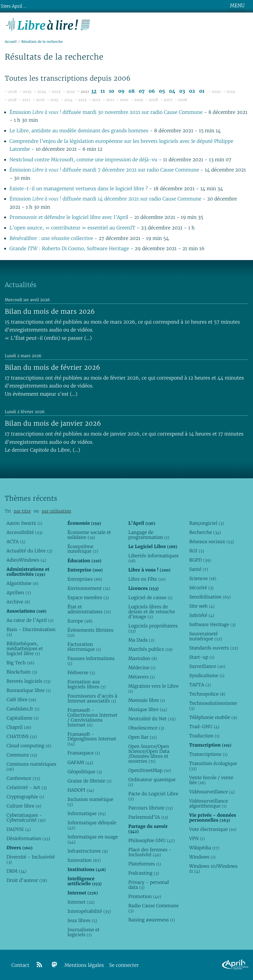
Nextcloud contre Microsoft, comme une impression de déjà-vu (84, 160)
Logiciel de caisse (150, 597)
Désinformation (28, 838)
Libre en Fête (147, 579)
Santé (199, 569)
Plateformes (144, 864)
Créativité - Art (27, 787)
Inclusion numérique (90, 802)
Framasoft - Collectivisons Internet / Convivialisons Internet (92, 717)
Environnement (89, 588)
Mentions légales (84, 965)
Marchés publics (150, 649)
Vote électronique (213, 829)
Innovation (84, 860)
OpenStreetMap (150, 770)
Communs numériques (31, 767)
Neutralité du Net (152, 719)
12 (94, 91)
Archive (18, 602)
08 (132, 91)
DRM (17, 871)
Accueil (11, 42)
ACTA (16, 542)
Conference (23, 778)
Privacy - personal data (148, 885)
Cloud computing (29, 746)
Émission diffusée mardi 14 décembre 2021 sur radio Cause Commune (105, 199)
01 (202, 91)
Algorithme (23, 583)
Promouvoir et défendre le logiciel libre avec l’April (69, 217)
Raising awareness (152, 920)
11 (103, 91)
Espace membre (88, 597)
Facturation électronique (84, 647)
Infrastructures (88, 851)
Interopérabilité (89, 911)
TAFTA (200, 685)
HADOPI (81, 790)
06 (152, 91)
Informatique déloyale (92, 825)
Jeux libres (83, 920)
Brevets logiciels (29, 681)
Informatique (87, 813)
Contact (20, 965)
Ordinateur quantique (152, 782)
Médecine (142, 668)
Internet (81, 902)
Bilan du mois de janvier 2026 (53, 423)
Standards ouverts (214, 648)
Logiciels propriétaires (153, 628)
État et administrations (89, 609)
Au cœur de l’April (30, 620)
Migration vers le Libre (153, 689)
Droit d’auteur (27, 880)
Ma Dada (141, 640)
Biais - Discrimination (31, 632)
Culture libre (24, 806)
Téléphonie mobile (213, 717)
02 (192, 91)
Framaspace (84, 753)
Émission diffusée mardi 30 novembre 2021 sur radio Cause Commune (106, 112)
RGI (197, 551)
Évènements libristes (91, 633)
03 (182, 91)
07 (142, 91)
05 (162, 91)
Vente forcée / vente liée (211, 780)
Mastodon (143, 658)
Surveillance (207, 666)
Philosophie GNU (151, 840)
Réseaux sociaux (211, 542)
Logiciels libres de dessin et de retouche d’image (152, 612)
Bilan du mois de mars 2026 (50, 311)
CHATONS (22, 736)
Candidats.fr (23, 709)
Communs (22, 755)
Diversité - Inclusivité (31, 859)
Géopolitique (85, 772)
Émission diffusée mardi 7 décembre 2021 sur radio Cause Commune (104, 170)
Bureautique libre (29, 690)
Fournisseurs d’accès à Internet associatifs (92, 698)
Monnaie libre (147, 700)
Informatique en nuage (93, 839)
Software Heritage (212, 624)
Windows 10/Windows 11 (213, 869)
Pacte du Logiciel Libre (153, 796)
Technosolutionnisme (213, 706)
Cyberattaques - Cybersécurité (26, 818)
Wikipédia (204, 848)
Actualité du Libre (29, 551)
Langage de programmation (149, 535)
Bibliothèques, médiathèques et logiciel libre (25, 649)
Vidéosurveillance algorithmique (209, 803)
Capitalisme (23, 718)
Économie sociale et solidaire (89, 535)
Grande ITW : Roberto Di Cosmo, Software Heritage (69, 249)
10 (112, 91)
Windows (202, 857)
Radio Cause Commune (153, 908)
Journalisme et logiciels (84, 932)
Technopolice (207, 694)
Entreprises (85, 579)
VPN (197, 838)
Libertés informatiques (153, 558)
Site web (202, 606)
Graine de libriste (90, 781)
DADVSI (19, 829)
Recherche (205, 532)
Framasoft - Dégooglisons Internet (92, 739)
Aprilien (19, 593)
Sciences (203, 578)
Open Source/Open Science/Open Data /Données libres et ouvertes (149, 754)
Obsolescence (146, 728)
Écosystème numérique (83, 549)
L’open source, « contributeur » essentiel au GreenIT (73, 228)
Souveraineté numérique (206, 636)
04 (172, 91)
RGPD (200, 560)
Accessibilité (25, 532)
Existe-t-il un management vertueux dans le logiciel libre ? (79, 189)
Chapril (19, 727)
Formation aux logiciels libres (87, 684)
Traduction (204, 736)
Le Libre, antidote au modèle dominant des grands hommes (80, 131)
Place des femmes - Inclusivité (150, 852)
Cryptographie (25, 797)
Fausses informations (91, 661)
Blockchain (22, 672)
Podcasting (143, 873)
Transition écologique (213, 766)
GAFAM (80, 762)
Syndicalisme (207, 675)
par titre (22, 511)
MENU (237, 6)
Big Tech (20, 663)
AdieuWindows (26, 560)
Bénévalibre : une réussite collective (51, 238)
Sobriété (202, 615)
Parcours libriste (150, 808)
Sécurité (201, 588)
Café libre (21, 700)
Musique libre (148, 709)
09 (121, 91)
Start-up (202, 657)
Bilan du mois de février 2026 (52, 367)
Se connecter (124, 965)
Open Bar (142, 737)
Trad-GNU (204, 727)
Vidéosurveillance (212, 792)
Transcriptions (208, 754)
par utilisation (56, 511)
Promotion (145, 896)
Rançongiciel (207, 523)
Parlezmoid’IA (148, 817)
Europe (80, 621)
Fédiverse (81, 673)
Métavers (141, 677)
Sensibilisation (210, 597)
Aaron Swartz (25, 523)
